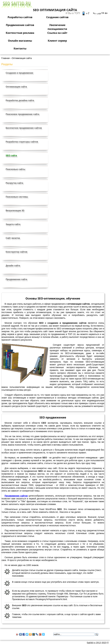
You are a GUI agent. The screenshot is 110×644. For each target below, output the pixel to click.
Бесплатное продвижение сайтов (24, 128)
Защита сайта (13, 224)
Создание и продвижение (20, 73)
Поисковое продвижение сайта (23, 114)
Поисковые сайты (16, 169)
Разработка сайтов (20, 17)
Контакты (20, 48)
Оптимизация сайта (16, 87)
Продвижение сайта (16, 279)
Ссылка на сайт (57, 33)
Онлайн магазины (20, 41)
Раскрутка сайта (15, 183)
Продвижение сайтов (20, 25)
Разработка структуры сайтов (22, 142)
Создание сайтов (57, 17)
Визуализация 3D (15, 210)
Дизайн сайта (13, 266)
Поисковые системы (17, 197)
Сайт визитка (13, 238)
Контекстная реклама (20, 33)
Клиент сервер (57, 41)
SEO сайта (11, 155)
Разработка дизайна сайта (20, 100)
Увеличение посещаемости (57, 27)
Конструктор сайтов (17, 252)
